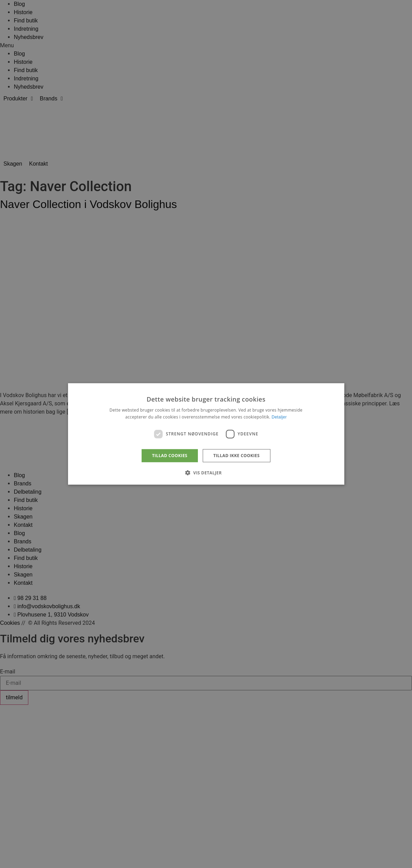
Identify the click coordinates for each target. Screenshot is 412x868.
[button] (206, 473)
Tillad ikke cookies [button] (237, 456)
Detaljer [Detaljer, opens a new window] (279, 417)
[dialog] (206, 434)
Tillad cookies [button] (170, 456)
